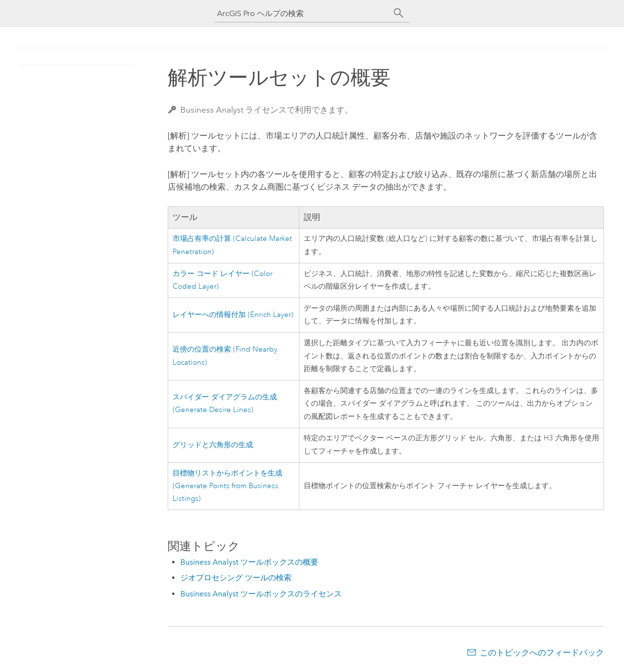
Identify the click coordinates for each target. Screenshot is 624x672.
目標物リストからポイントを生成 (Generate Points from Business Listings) (227, 486)
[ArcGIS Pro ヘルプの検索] (302, 13)
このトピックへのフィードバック (542, 652)
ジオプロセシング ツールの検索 (236, 578)
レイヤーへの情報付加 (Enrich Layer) (233, 315)
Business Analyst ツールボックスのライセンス (261, 594)
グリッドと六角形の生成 (213, 445)
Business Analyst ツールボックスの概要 (249, 562)
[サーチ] (399, 13)
